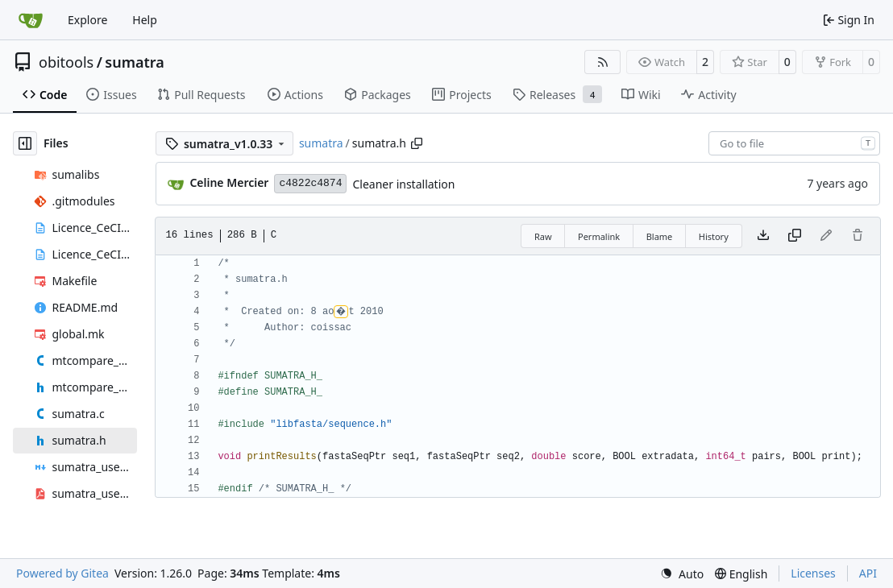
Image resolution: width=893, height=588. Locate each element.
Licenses (813, 573)
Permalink (599, 236)
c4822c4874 (310, 183)
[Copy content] (795, 236)
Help (145, 20)
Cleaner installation (403, 184)
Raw (543, 236)
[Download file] (763, 236)
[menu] (682, 574)
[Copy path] (417, 143)
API (868, 573)
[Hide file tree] (25, 143)
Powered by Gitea (62, 573)
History (714, 236)
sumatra (134, 62)
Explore (87, 20)
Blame (660, 236)
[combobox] (794, 143)
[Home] (31, 20)
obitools (66, 62)
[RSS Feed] (603, 62)
